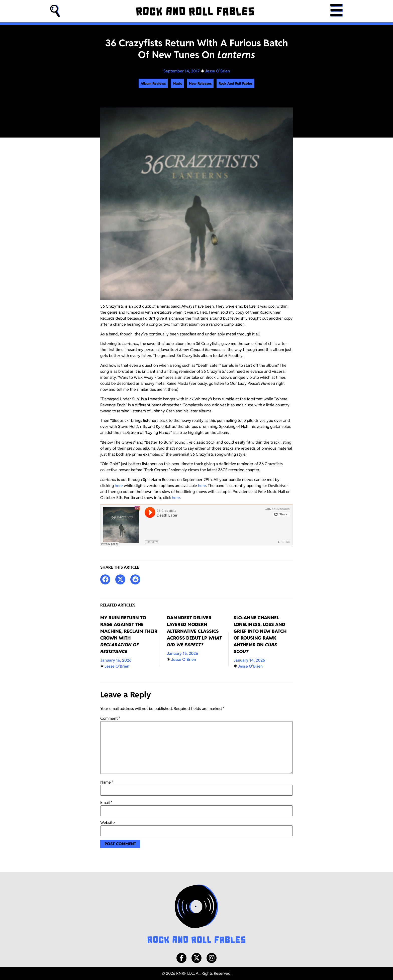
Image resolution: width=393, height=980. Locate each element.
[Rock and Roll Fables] (195, 11)
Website (108, 823)
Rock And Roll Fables (235, 83)
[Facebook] (181, 958)
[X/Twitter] (197, 958)
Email (106, 803)
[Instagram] (212, 958)
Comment (110, 718)
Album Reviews (153, 83)
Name (107, 782)
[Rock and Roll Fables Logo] (197, 915)
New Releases (200, 83)
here (119, 486)
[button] (55, 11)
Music (177, 83)
